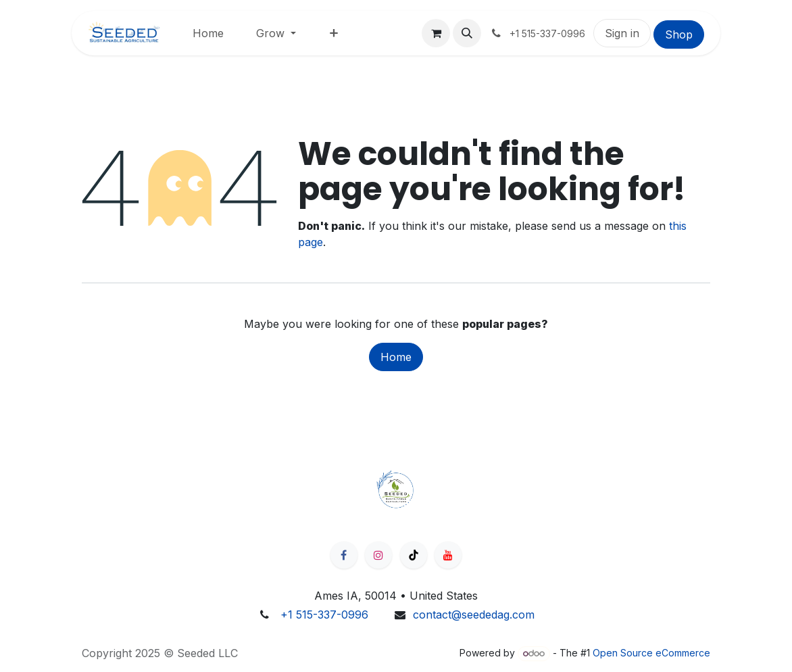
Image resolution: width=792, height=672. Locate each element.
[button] (467, 33)
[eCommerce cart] (436, 33)
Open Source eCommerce (651, 653)
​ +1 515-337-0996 (323, 615)
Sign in (622, 33)
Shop (679, 34)
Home (396, 357)
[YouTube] (448, 555)
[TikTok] (414, 555)
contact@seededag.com (474, 615)
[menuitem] (208, 33)
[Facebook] (344, 555)
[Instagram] (378, 555)
